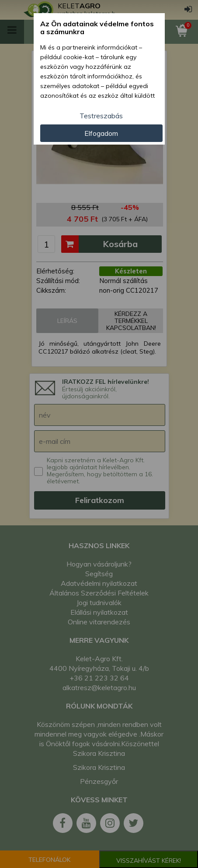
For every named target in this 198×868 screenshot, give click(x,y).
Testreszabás (101, 116)
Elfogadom (101, 133)
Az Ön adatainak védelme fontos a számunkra (97, 28)
